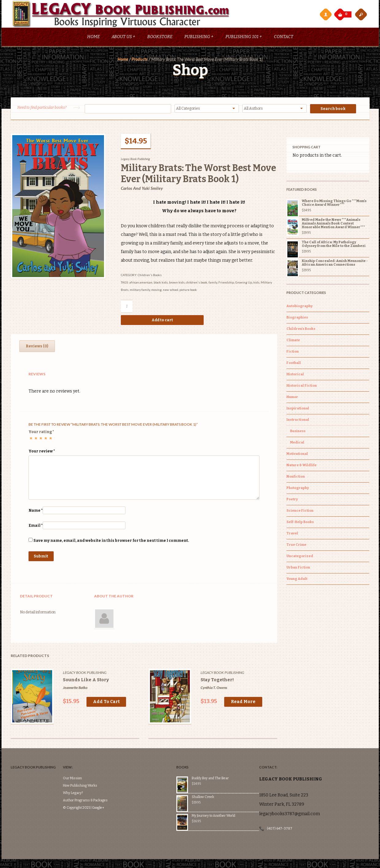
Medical (297, 444)
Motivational (297, 455)
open (361, 14)
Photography (298, 489)
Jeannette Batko (75, 689)
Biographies (297, 319)
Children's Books (150, 276)
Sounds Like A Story (86, 681)
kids (256, 284)
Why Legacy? (82, 776)
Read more (243, 703)
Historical (295, 376)
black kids (161, 284)
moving (156, 291)
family (213, 284)
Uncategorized (300, 558)
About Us (123, 38)
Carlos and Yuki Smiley (142, 190)
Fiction (293, 353)
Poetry (292, 501)
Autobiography (299, 308)
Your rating (41, 433)
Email (36, 527)
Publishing (199, 38)
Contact (284, 38)
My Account (325, 14)
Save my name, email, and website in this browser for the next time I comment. (111, 542)
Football (294, 364)
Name (36, 512)
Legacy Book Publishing (135, 160)
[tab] (37, 348)
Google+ (107, 791)
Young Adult (297, 580)
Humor (292, 399)
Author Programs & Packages (94, 783)
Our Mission (82, 761)
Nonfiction (296, 478)
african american (141, 284)
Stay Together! (217, 681)
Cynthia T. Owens (214, 689)
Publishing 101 (244, 38)
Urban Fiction (298, 569)
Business (298, 433)
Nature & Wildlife (301, 467)
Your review (42, 453)
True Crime (296, 546)
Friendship (226, 284)
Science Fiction (300, 512)
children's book (197, 284)
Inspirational (298, 410)
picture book (188, 291)
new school (171, 291)
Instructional (298, 421)
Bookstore (160, 38)
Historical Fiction (302, 387)
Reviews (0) (37, 348)
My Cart (341, 13)
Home (93, 38)
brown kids (177, 284)
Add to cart (162, 322)
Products (140, 60)
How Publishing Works (89, 769)
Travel (292, 535)
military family (140, 291)
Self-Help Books (300, 524)
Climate (293, 342)
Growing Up (244, 284)
